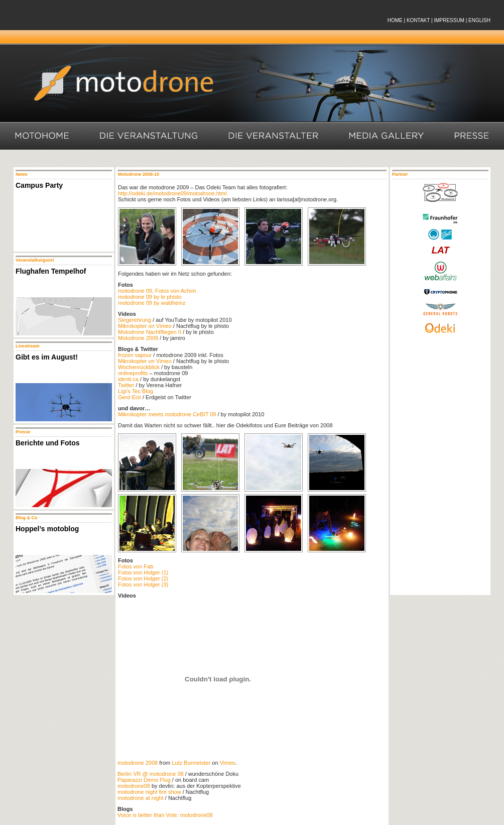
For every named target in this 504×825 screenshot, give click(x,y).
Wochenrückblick (139, 367)
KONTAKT (418, 20)
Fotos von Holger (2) (143, 578)
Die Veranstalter (274, 136)
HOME (395, 20)
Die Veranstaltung (149, 136)
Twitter (126, 385)
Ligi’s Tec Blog (136, 391)
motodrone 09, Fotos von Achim (157, 291)
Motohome (42, 136)
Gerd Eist (130, 397)
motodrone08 (134, 786)
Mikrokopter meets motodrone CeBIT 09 (167, 414)
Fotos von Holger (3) (143, 584)
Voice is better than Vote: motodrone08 (165, 815)
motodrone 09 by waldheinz (152, 303)
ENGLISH (479, 20)
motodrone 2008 (138, 763)
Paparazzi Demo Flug (144, 780)
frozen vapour (135, 355)
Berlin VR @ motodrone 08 (151, 774)
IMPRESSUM (449, 20)
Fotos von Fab (136, 566)
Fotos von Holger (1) (143, 572)
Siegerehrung (135, 320)
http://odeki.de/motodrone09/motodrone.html (172, 193)
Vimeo (228, 763)
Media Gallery (387, 136)
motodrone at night (141, 798)
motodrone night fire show (149, 792)
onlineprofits (133, 373)
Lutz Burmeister (191, 763)
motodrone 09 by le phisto (150, 297)
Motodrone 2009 (138, 338)
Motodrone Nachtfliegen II (150, 332)
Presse (473, 136)
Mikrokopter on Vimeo (145, 326)
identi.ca (128, 379)
